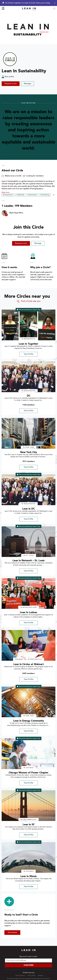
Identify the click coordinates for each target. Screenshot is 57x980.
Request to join (11, 84)
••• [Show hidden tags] (54, 195)
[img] (28, 325)
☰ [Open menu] (3, 9)
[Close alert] (54, 3)
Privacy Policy (32, 976)
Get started (12, 933)
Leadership (20, 195)
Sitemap (41, 976)
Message (28, 84)
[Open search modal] (54, 9)
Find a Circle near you (28, 301)
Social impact (32, 195)
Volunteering (45, 195)
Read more (5, 192)
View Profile (29, 354)
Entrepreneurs (8, 195)
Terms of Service (20, 976)
